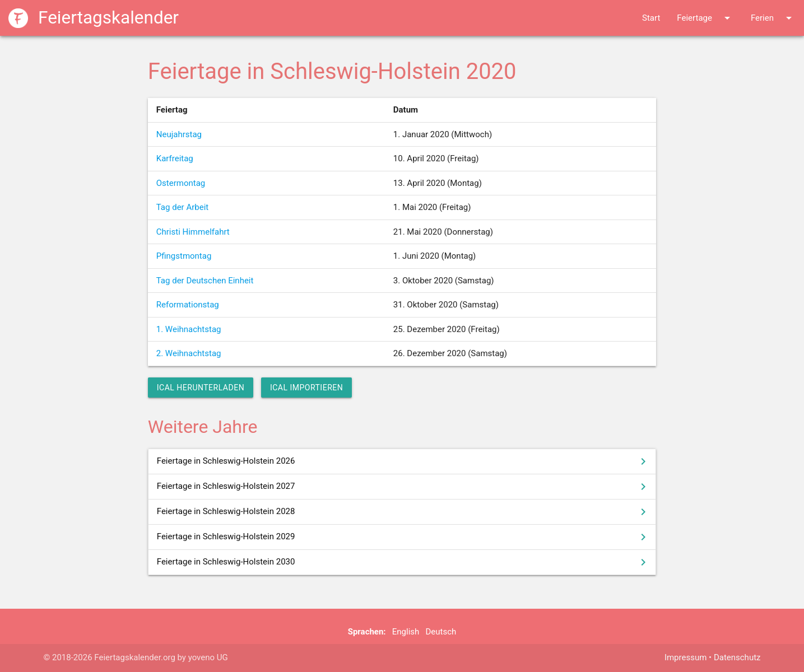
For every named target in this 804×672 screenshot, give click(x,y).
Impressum (686, 657)
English (406, 632)
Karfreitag (175, 158)
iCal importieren (306, 388)
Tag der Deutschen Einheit (205, 281)
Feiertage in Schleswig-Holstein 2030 (404, 562)
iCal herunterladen (201, 388)
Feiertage (705, 18)
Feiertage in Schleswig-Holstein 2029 (404, 537)
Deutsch (441, 632)
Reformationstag (188, 305)
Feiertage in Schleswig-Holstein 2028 (404, 512)
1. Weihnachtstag (189, 329)
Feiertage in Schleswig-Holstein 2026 (404, 461)
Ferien (773, 18)
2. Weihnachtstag (189, 353)
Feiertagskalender (94, 18)
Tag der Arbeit (182, 207)
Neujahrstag (179, 134)
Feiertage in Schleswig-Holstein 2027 (404, 487)
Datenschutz (737, 657)
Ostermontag (181, 183)
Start (651, 18)
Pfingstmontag (184, 256)
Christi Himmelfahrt (193, 232)
